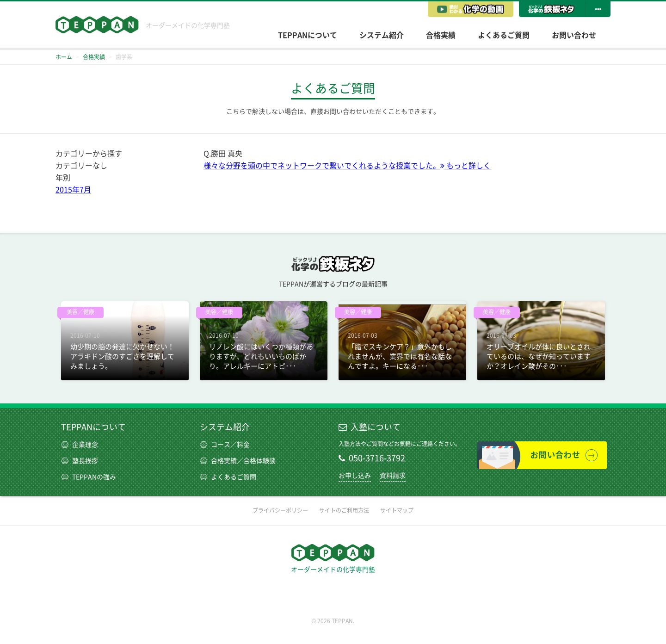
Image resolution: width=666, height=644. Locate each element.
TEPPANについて (308, 35)
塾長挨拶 (80, 461)
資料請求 (393, 476)
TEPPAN (97, 25)
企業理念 (80, 445)
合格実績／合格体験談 (238, 461)
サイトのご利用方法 (344, 510)
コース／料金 (225, 445)
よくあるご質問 (504, 35)
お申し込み (355, 476)
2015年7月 (73, 190)
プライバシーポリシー (280, 510)
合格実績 (441, 35)
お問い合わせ (574, 35)
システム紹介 (382, 35)
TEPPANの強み (89, 477)
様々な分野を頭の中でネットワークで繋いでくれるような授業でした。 (347, 166)
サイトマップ (397, 510)
